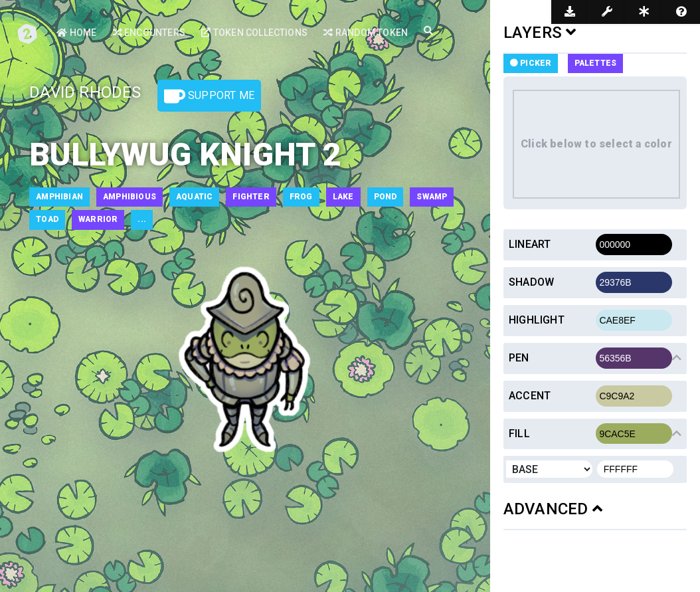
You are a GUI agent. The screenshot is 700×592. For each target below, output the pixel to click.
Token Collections (254, 33)
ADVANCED (553, 509)
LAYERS (540, 33)
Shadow (531, 282)
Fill (519, 434)
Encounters (149, 33)
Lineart (530, 244)
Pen (519, 358)
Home (76, 33)
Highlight (537, 320)
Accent (530, 396)
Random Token (366, 33)
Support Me (209, 96)
